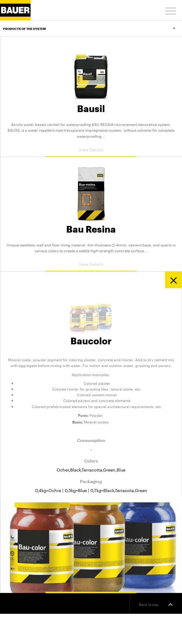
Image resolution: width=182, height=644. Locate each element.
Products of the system (93, 29)
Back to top (156, 604)
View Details (91, 149)
